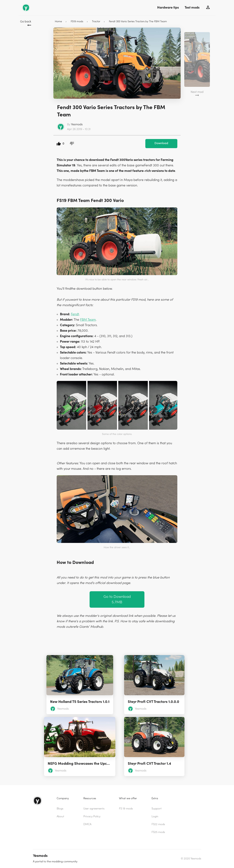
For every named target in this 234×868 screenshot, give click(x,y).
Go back (26, 22)
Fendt (75, 314)
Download (161, 143)
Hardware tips (168, 8)
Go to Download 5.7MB (117, 599)
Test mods (192, 8)
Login (155, 816)
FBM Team (88, 320)
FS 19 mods (126, 809)
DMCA (87, 824)
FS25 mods (158, 832)
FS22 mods (158, 824)
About (60, 816)
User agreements (94, 809)
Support (157, 809)
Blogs (60, 809)
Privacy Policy (92, 816)
